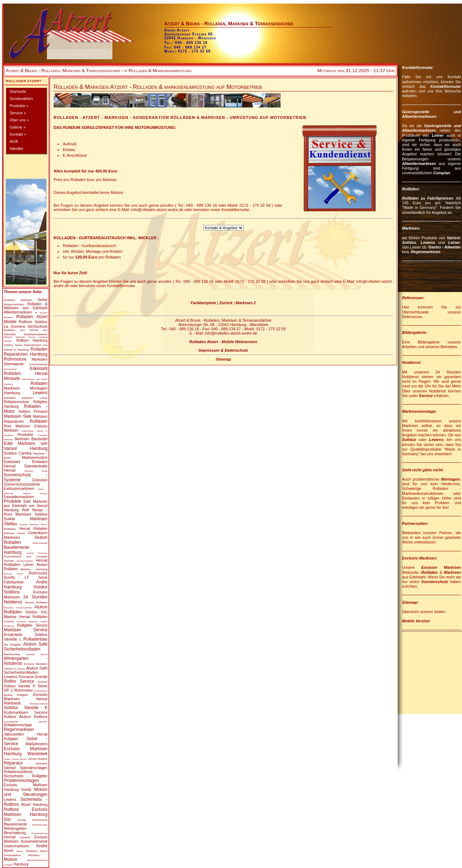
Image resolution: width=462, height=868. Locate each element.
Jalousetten (14, 734)
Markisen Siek (18, 416)
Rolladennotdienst (18, 772)
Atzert (9, 851)
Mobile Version (416, 621)
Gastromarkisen (17, 846)
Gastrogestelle (11, 722)
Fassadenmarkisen (19, 497)
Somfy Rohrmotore (32, 820)
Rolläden (10, 300)
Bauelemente (16, 824)
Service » (18, 113)
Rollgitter (25, 625)
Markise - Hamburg (34, 569)
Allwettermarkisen (18, 312)
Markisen (26, 300)
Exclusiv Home (13, 574)
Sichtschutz (37, 326)
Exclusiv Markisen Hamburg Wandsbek (26, 751)
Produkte (25, 435)
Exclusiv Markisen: (420, 558)
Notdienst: (412, 362)
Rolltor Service (19, 681)
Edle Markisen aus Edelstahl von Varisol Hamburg (26, 506)
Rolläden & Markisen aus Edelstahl (26, 306)
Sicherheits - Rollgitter (26, 776)
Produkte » (19, 106)
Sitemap (223, 359)
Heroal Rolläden (36, 603)
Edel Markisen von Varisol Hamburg (26, 446)
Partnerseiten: (415, 523)
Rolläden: (411, 189)
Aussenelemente (34, 841)
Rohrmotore (15, 359)
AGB (14, 141)
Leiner (44, 398)
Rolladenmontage (18, 725)
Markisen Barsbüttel (31, 439)
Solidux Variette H (19, 686)
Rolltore (26, 322)
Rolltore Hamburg (32, 340)
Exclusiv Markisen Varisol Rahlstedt (26, 699)
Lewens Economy (37, 553)
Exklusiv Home (14, 533)
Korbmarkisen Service (26, 712)
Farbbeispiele (203, 303)
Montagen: (451, 479)
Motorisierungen (40, 825)
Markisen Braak (36, 471)
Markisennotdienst (39, 704)
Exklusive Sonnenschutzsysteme (26, 482)
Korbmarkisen (41, 691)
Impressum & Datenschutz (223, 350)
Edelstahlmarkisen (36, 334)
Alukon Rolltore (33, 717)
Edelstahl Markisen (19, 398)
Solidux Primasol (33, 412)
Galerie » (18, 127)
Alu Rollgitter (12, 645)
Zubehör (25, 837)
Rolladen (39, 383)
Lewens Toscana (35, 493)
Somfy (26, 790)
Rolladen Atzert (24, 81)
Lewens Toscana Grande (26, 677)
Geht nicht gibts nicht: (423, 470)
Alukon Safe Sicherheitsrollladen (26, 670)
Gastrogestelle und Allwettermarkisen (431, 128)
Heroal (10, 470)
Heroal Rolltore (38, 759)
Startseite (18, 91)
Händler (17, 149)
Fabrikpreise (14, 582)
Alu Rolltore (20, 669)
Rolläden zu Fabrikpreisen (428, 198)
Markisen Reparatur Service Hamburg (26, 337)
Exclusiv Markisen (441, 567)
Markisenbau (12, 654)
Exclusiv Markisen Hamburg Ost (26, 814)
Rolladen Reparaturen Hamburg (26, 352)
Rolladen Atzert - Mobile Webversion (223, 342)
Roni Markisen (17, 426)
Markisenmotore (35, 458)
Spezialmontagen (34, 768)
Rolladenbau (36, 639)
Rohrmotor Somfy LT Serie (26, 575)
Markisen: (411, 228)
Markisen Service (26, 630)
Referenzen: (413, 298)
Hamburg (21, 864)
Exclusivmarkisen (25, 561)
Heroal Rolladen (33, 529)
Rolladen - (38, 855)
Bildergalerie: (415, 332)
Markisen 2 (246, 303)
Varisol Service (20, 759)
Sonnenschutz (38, 364)
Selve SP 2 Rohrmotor (26, 688)
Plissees (8, 341)
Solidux (9, 345)
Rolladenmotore (17, 402)
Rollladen (10, 529)
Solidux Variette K (26, 708)
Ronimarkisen (11, 369)
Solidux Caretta (18, 453)
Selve (42, 300)
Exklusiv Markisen (29, 525)
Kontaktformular (446, 86)
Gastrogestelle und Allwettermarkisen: (431, 114)
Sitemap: (410, 602)
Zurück (226, 303)
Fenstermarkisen (24, 608)
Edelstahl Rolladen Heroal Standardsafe (26, 464)
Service (42, 625)
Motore (11, 859)
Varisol (10, 768)
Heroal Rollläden (33, 617)
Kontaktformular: (418, 67)
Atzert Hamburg (34, 805)
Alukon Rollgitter (16, 695)
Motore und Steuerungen (26, 792)
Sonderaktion (21, 99)
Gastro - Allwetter (445, 247)
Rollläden (39, 421)
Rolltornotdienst (40, 543)
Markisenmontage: (419, 411)
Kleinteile (42, 764)
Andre (42, 846)
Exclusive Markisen (27, 622)
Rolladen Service (37, 654)
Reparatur (9, 608)
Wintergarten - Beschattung (26, 831)
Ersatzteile (13, 634)
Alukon (44, 525)
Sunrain (9, 561)
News (19, 345)
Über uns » (19, 120)
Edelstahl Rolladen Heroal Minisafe (26, 373)
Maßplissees (36, 744)
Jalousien (43, 722)
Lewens (40, 393)
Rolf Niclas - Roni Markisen (26, 512)
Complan (441, 173)
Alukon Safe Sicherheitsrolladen (26, 647)
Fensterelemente (39, 833)
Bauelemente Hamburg (17, 550)
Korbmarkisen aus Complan (26, 556)
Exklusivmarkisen (19, 488)
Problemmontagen (21, 781)
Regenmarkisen (14, 304)
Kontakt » (18, 134)
